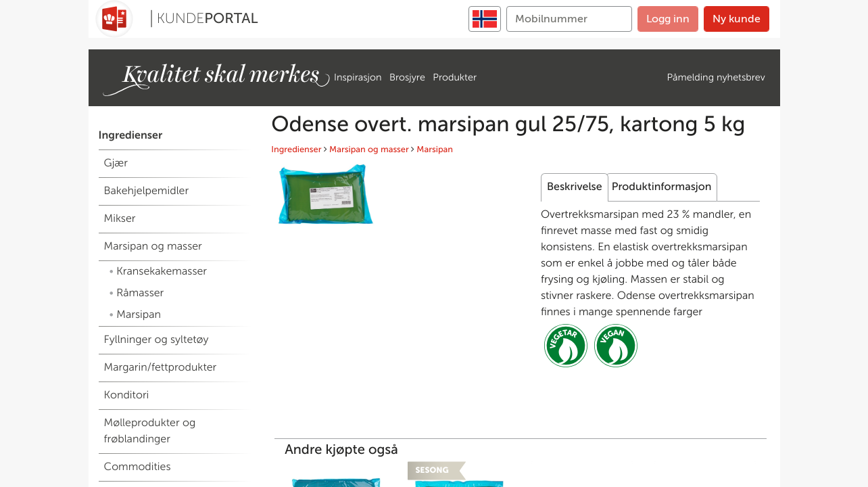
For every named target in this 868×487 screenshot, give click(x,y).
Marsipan (435, 150)
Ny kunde (737, 19)
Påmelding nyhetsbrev (716, 77)
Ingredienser (296, 150)
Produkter (455, 77)
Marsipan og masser (369, 150)
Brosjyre (407, 77)
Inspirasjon (358, 77)
